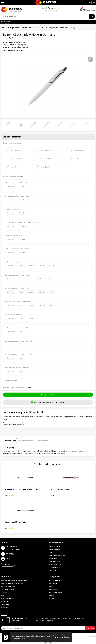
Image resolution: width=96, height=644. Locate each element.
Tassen (51, 595)
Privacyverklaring (55, 564)
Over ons (4, 592)
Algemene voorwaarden (57, 555)
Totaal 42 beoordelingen (51, 10)
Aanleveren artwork (56, 549)
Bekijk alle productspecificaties (14, 50)
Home (3, 28)
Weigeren (67, 637)
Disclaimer (53, 570)
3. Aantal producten (11, 381)
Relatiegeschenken (14, 28)
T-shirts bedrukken (7, 599)
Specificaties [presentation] (42, 441)
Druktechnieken (54, 567)
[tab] (10, 441)
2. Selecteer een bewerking (14, 176)
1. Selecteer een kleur (12, 143)
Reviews (51, 8)
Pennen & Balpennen (40, 28)
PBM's (51, 586)
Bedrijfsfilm (5, 605)
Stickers (52, 599)
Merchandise (5, 601)
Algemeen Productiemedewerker (12, 583)
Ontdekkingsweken (8, 589)
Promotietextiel (55, 580)
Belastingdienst (54, 546)
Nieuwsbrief (5, 608)
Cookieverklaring (55, 561)
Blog (3, 595)
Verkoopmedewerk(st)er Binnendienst (14, 580)
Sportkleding (53, 589)
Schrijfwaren (27, 28)
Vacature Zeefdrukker (8, 586)
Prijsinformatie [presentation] (26, 441)
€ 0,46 (9, 495)
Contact (52, 552)
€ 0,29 (9, 528)
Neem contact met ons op (13, 424)
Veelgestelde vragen (56, 558)
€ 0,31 (55, 495)
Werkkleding (53, 583)
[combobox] (45, 16)
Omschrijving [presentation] (10, 441)
